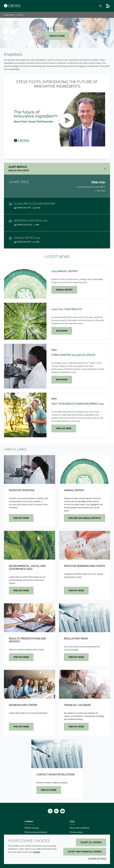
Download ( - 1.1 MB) (27, 225)
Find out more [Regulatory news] (76, 657)
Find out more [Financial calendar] (76, 727)
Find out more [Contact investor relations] (49, 790)
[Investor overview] (30, 470)
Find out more (57, 36)
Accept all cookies (91, 842)
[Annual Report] (85, 470)
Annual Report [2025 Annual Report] (64, 290)
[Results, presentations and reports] (30, 618)
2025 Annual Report (65, 271)
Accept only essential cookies (85, 852)
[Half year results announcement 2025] (25, 415)
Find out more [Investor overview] (21, 518)
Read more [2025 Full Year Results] (62, 331)
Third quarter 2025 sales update (73, 355)
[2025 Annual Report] (25, 282)
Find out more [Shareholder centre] (21, 727)
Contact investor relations (55, 775)
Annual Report (74, 490)
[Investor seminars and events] (85, 545)
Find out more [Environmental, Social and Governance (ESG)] (21, 591)
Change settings (97, 859)
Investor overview (22, 490)
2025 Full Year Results (67, 309)
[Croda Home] (12, 6)
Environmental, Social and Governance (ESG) (27, 567)
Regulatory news (76, 639)
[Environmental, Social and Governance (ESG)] (30, 545)
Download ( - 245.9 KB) (27, 208)
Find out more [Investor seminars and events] (76, 591)
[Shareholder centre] (30, 684)
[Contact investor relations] (57, 754)
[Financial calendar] (85, 684)
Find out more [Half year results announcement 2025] (64, 428)
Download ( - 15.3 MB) (27, 242)
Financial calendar (77, 705)
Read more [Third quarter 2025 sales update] (62, 380)
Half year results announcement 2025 (78, 404)
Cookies (36, 852)
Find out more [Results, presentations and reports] (21, 657)
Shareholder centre (23, 705)
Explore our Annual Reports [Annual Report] (85, 518)
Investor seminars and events (84, 566)
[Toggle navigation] (108, 6)
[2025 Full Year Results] (25, 321)
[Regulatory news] (85, 618)
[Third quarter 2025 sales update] (25, 366)
